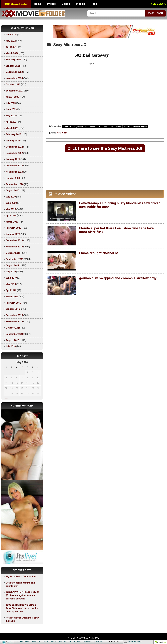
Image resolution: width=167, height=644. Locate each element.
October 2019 (13, 253)
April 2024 (11, 47)
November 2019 (14, 247)
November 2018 (14, 322)
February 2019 (13, 303)
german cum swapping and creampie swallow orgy (118, 278)
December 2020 (14, 166)
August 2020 (12, 190)
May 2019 (11, 284)
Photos (51, 4)
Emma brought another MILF (101, 253)
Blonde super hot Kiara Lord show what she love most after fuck (116, 230)
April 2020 (11, 215)
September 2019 (15, 259)
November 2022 (14, 153)
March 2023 (12, 128)
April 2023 (11, 122)
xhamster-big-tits (140, 126)
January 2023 (13, 141)
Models (81, 4)
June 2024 (11, 35)
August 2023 (12, 97)
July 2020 (11, 197)
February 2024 (13, 60)
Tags (94, 4)
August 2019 (12, 265)
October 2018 (13, 328)
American (67, 126)
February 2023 (13, 134)
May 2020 (11, 209)
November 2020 (14, 172)
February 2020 (13, 228)
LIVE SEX (158, 4)
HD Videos (103, 126)
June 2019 (11, 278)
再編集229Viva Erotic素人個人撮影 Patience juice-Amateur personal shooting (22, 595)
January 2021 (13, 159)
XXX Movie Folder (16, 4)
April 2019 (11, 290)
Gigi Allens (62, 133)
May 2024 (11, 41)
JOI (112, 126)
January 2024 (13, 66)
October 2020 (13, 178)
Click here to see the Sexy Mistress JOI (105, 148)
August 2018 (12, 340)
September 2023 (15, 91)
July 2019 (11, 272)
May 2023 (11, 116)
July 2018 (11, 346)
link (165, 600)
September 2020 (15, 184)
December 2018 (14, 315)
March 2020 (12, 222)
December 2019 (14, 240)
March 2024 (12, 53)
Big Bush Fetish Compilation (21, 576)
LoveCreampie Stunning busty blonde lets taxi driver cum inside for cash (119, 205)
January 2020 (13, 234)
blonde (93, 126)
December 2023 (14, 72)
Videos (66, 4)
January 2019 (13, 309)
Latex (119, 126)
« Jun (6, 398)
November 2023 (14, 78)
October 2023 (13, 84)
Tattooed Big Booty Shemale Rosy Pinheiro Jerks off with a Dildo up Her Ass (22, 608)
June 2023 (11, 109)
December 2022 (14, 147)
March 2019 (12, 297)
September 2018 (15, 334)
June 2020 (11, 203)
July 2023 (11, 103)
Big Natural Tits (81, 126)
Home (38, 4)
